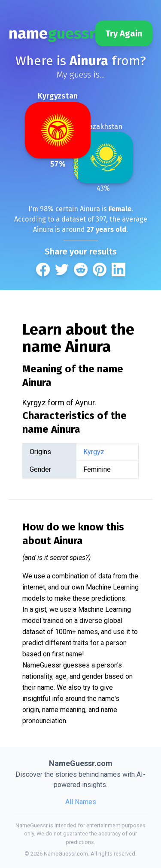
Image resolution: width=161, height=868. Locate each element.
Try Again (124, 33)
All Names (81, 802)
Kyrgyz (94, 452)
